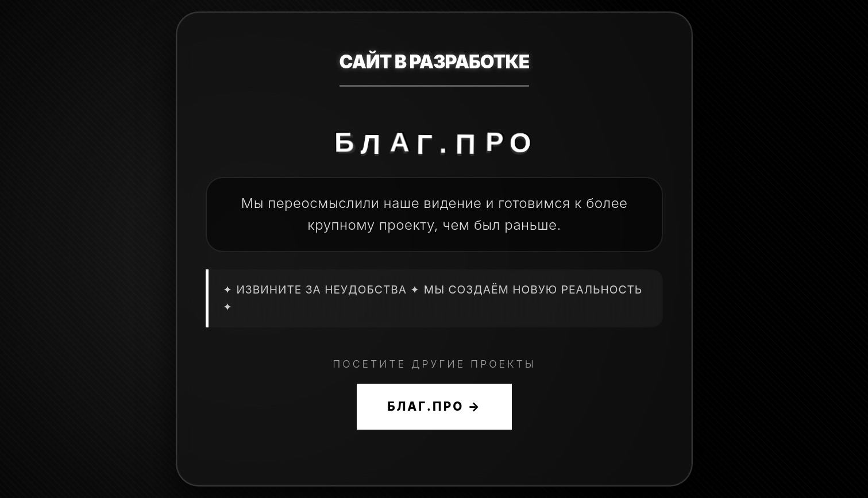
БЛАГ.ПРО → (434, 406)
